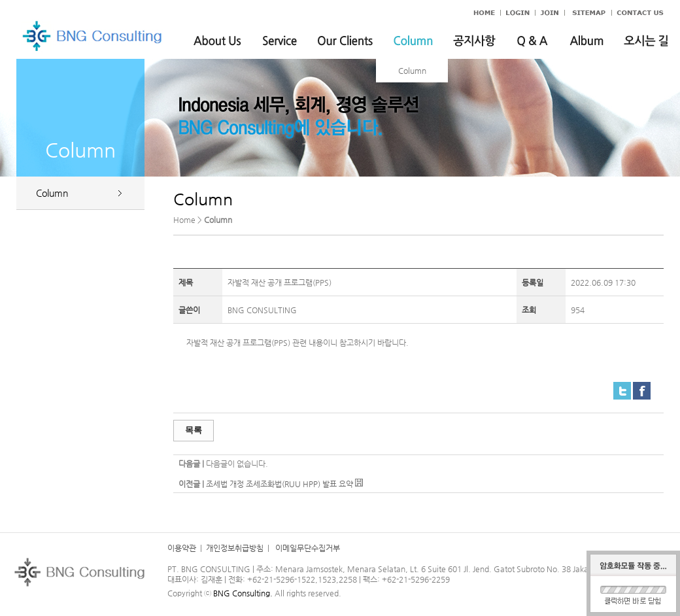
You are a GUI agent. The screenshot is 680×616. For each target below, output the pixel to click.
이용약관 (182, 548)
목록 (194, 430)
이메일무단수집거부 (307, 548)
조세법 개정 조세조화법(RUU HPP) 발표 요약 (280, 484)
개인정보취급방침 (235, 548)
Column (412, 71)
